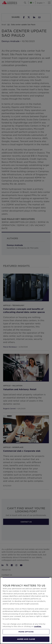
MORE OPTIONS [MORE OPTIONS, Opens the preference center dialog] (26, 632)
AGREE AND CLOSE (26, 639)
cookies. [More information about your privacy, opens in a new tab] (38, 626)
